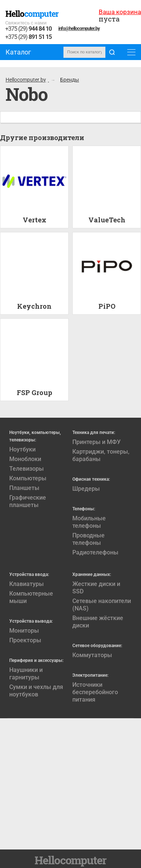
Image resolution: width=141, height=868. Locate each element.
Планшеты (24, 488)
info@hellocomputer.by (79, 28)
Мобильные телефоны (89, 522)
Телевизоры (27, 469)
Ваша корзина (120, 12)
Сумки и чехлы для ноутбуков (36, 691)
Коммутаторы (92, 655)
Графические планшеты (28, 501)
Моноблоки (25, 459)
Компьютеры (28, 478)
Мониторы (24, 631)
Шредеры (86, 489)
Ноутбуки (22, 449)
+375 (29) (28, 29)
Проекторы (25, 640)
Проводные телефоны (88, 539)
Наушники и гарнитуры (26, 674)
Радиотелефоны (95, 552)
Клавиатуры (27, 584)
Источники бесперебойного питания (95, 692)
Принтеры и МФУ (96, 442)
